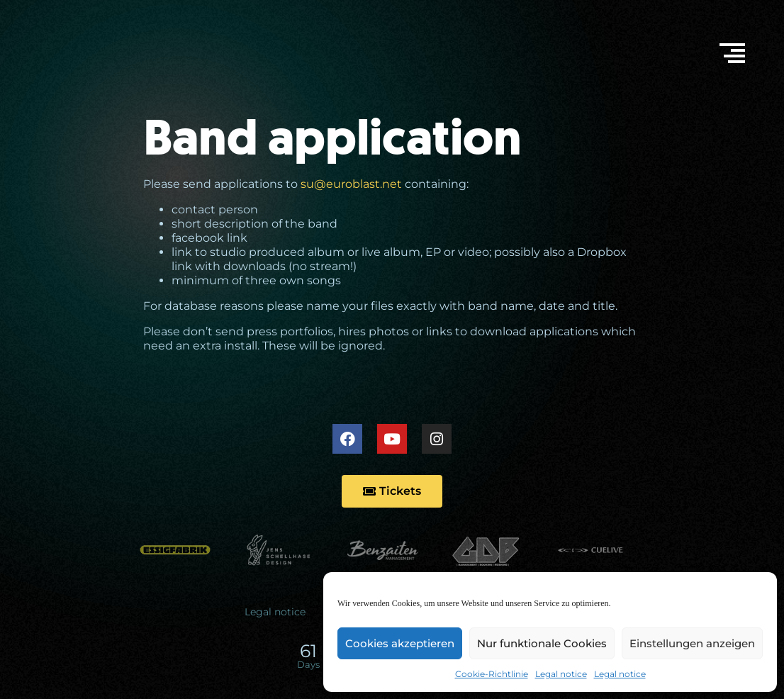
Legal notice (561, 674)
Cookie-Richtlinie (492, 674)
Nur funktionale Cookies (542, 643)
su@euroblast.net (351, 184)
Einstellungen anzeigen (692, 643)
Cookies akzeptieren (400, 643)
